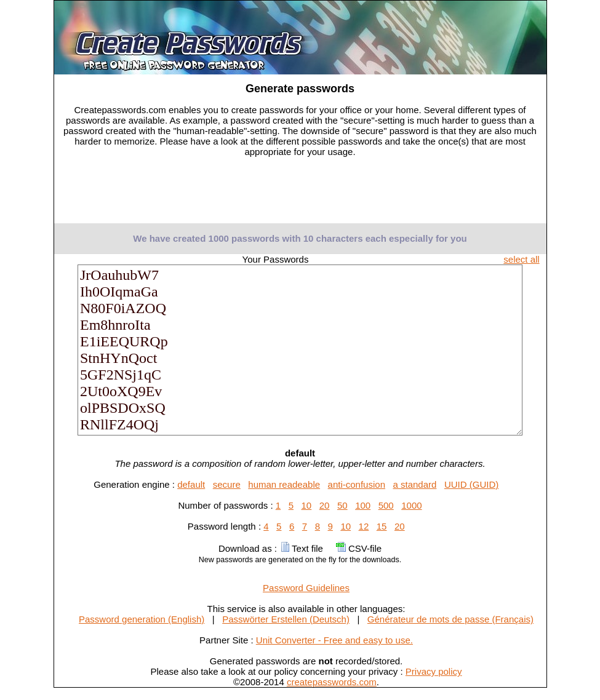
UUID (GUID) (471, 484)
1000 (411, 505)
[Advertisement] (300, 194)
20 (325, 505)
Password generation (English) (142, 619)
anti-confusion (357, 484)
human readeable (284, 484)
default (191, 484)
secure (227, 484)
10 (307, 505)
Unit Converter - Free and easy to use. (334, 640)
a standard (415, 484)
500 (386, 505)
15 (382, 526)
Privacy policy (434, 671)
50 (342, 505)
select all (521, 259)
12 (364, 526)
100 (363, 505)
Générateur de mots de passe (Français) (450, 619)
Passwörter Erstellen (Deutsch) (286, 619)
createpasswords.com (332, 682)
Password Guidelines (306, 588)
